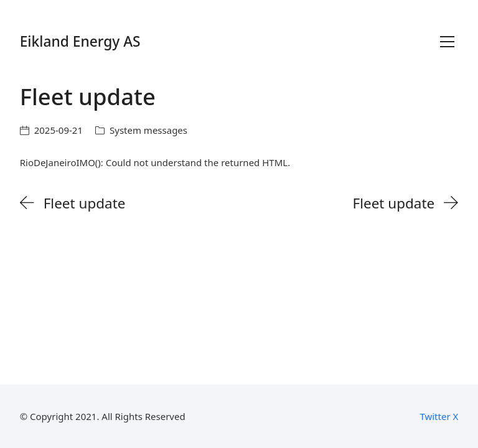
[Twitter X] (439, 416)
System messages (148, 130)
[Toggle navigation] (447, 42)
